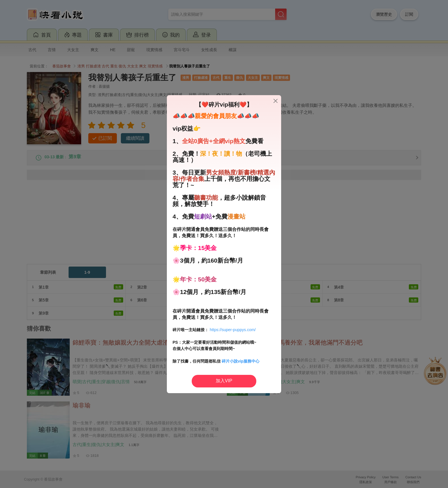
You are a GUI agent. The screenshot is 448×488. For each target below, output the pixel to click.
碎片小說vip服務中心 (241, 361)
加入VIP (224, 381)
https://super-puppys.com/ (233, 330)
